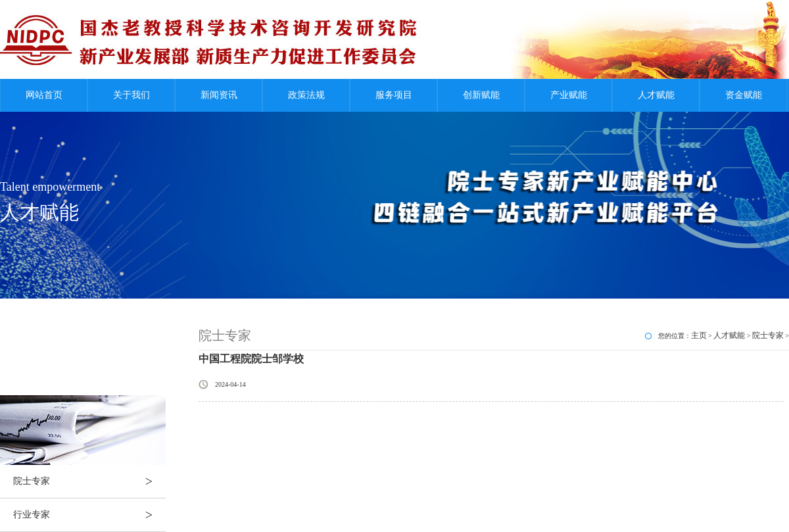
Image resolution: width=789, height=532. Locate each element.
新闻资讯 (219, 95)
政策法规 (306, 95)
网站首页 (44, 95)
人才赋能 (656, 95)
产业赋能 (569, 95)
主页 (699, 335)
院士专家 (89, 481)
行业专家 (89, 515)
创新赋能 (481, 95)
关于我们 (131, 95)
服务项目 (394, 95)
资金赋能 (744, 95)
